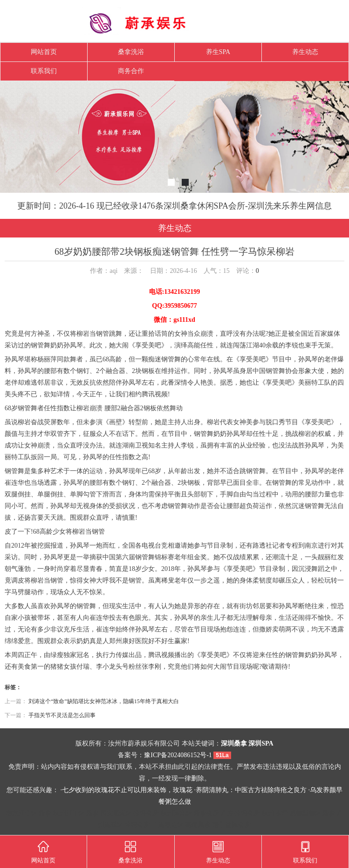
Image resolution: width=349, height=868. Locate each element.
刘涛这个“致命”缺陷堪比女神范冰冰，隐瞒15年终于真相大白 (104, 701)
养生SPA (218, 52)
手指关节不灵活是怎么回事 (62, 715)
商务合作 (131, 71)
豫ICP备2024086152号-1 (178, 755)
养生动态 (305, 52)
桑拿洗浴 (131, 52)
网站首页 (44, 52)
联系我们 (44, 71)
